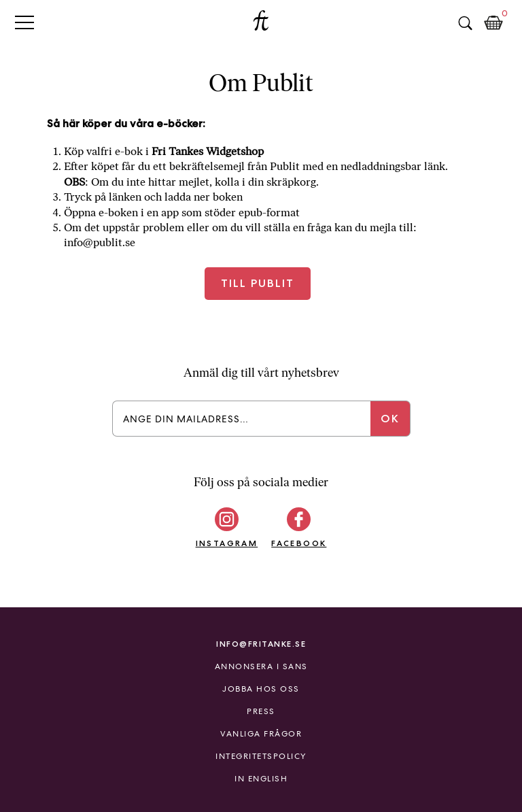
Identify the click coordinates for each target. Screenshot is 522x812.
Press (261, 711)
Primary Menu (24, 22)
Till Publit (258, 283)
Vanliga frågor (261, 734)
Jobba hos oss (261, 689)
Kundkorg (493, 23)
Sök (465, 23)
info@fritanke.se (261, 644)
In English (261, 779)
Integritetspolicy (261, 756)
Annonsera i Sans (261, 666)
